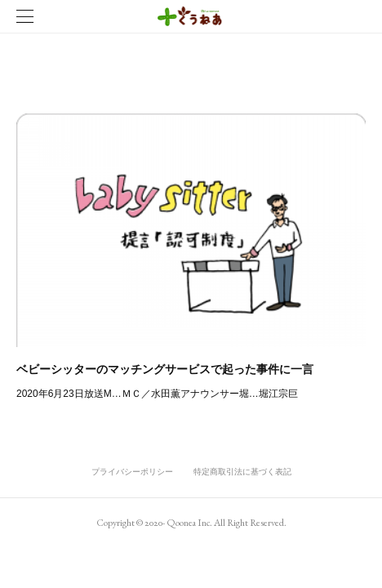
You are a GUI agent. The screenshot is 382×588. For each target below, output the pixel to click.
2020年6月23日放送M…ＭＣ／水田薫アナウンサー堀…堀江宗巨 (157, 394)
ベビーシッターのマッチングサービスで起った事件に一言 (165, 369)
